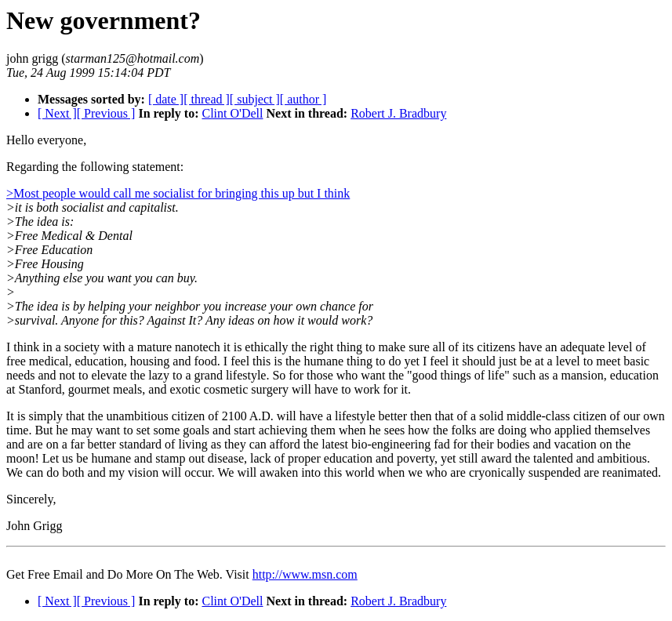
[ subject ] (255, 99)
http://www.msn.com (305, 574)
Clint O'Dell (232, 113)
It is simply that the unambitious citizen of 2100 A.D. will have (165, 416)
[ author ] (303, 99)
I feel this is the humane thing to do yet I (325, 361)
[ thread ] (207, 99)
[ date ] (166, 99)
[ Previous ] (106, 113)
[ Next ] (57, 113)
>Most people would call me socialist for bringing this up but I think (178, 193)
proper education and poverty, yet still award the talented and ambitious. (469, 458)
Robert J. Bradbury (398, 113)
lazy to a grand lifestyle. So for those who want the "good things (309, 375)
